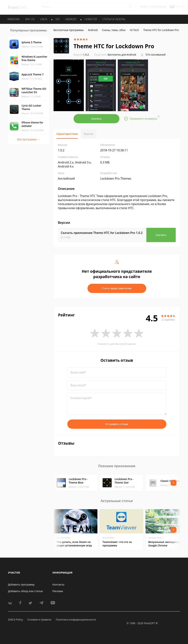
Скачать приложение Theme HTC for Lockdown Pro (102, 233)
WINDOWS (14, 19)
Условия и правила (39, 620)
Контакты (58, 584)
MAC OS (30, 19)
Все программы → (28, 139)
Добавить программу (21, 584)
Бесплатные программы (69, 30)
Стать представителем (117, 288)
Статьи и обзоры (114, 19)
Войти (144, 7)
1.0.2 (81, 55)
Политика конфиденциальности (76, 620)
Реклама (58, 591)
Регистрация (158, 7)
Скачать (96, 119)
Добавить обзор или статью (26, 591)
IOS (58, 19)
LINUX (44, 19)
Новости (91, 19)
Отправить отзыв (117, 424)
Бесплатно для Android (122, 55)
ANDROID (71, 19)
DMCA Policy (16, 620)
